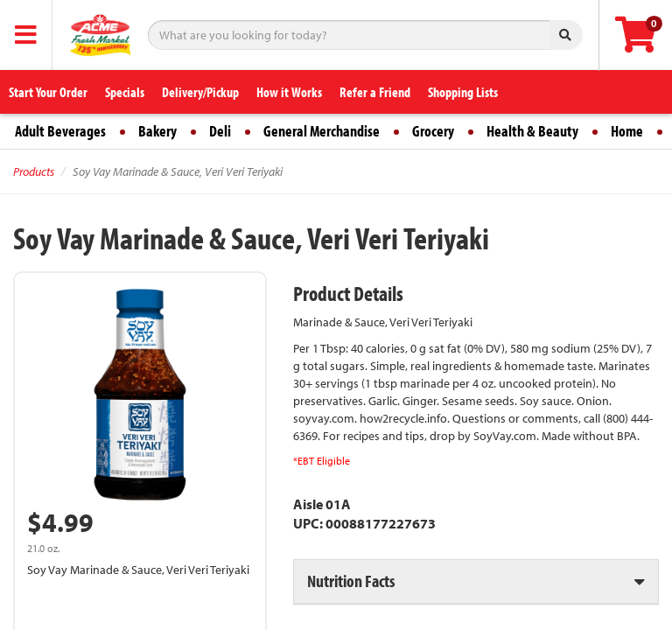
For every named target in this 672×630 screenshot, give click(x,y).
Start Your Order (48, 92)
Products (34, 171)
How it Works (289, 92)
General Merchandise (322, 131)
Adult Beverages (60, 131)
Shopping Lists (463, 92)
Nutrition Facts (351, 581)
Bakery (157, 131)
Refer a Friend (375, 92)
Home (627, 131)
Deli (220, 131)
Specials (125, 92)
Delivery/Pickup (200, 92)
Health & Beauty (532, 131)
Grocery (433, 131)
